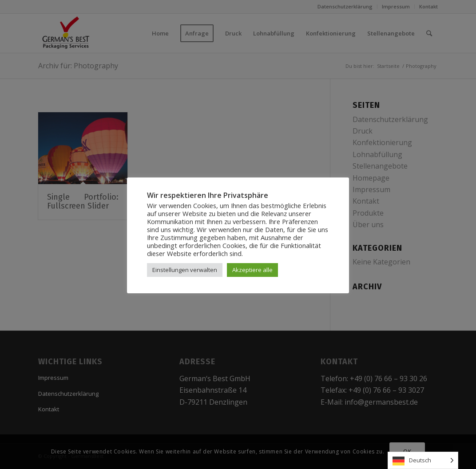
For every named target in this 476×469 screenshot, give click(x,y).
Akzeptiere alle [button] (252, 270)
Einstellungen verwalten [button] (185, 270)
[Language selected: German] (423, 460)
